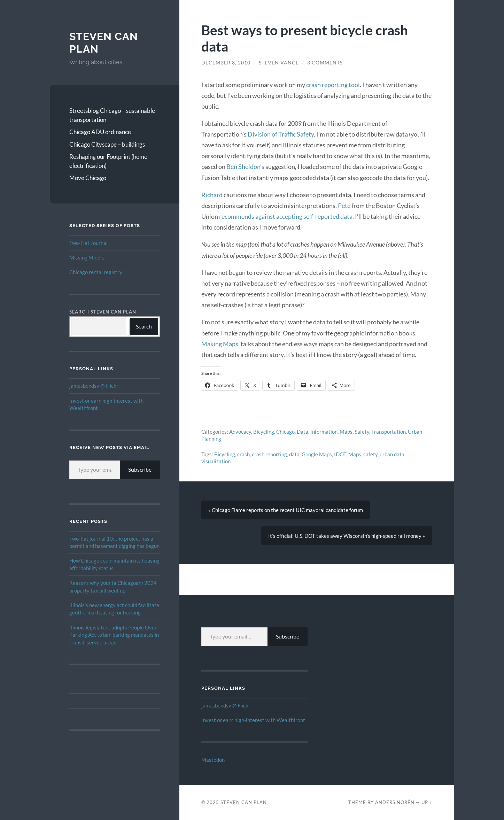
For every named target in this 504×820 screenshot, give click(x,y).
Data (303, 432)
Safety (362, 432)
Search (144, 326)
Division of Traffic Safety (281, 134)
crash (243, 454)
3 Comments (325, 63)
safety (370, 454)
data (294, 454)
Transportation (389, 432)
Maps (346, 432)
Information (324, 432)
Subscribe (140, 469)
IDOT (340, 454)
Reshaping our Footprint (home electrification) (108, 161)
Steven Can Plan (244, 802)
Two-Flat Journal (88, 243)
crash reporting (269, 454)
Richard (212, 195)
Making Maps (220, 344)
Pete (344, 206)
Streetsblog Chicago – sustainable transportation (112, 115)
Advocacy (240, 432)
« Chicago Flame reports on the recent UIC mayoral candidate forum (286, 510)
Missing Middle (87, 257)
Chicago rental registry (96, 272)
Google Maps (317, 454)
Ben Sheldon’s (245, 167)
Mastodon (213, 760)
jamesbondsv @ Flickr (94, 386)
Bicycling (264, 432)
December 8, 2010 (226, 63)
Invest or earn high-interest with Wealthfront (253, 720)
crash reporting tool (333, 85)
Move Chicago (88, 178)
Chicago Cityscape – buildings (107, 144)
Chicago (285, 432)
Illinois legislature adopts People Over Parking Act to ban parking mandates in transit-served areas (114, 635)
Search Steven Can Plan (103, 312)
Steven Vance (279, 63)
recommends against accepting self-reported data (286, 216)
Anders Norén (395, 802)
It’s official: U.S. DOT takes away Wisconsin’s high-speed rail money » (347, 536)
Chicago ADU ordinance (100, 132)
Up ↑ (427, 802)
